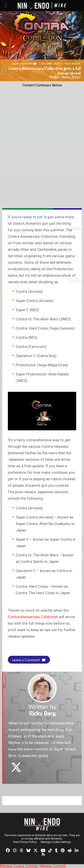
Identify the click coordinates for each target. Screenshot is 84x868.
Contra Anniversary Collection (33, 617)
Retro (76, 77)
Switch (55, 77)
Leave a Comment (24, 63)
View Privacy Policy (25, 842)
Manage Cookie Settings (56, 842)
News (66, 77)
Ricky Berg (71, 63)
